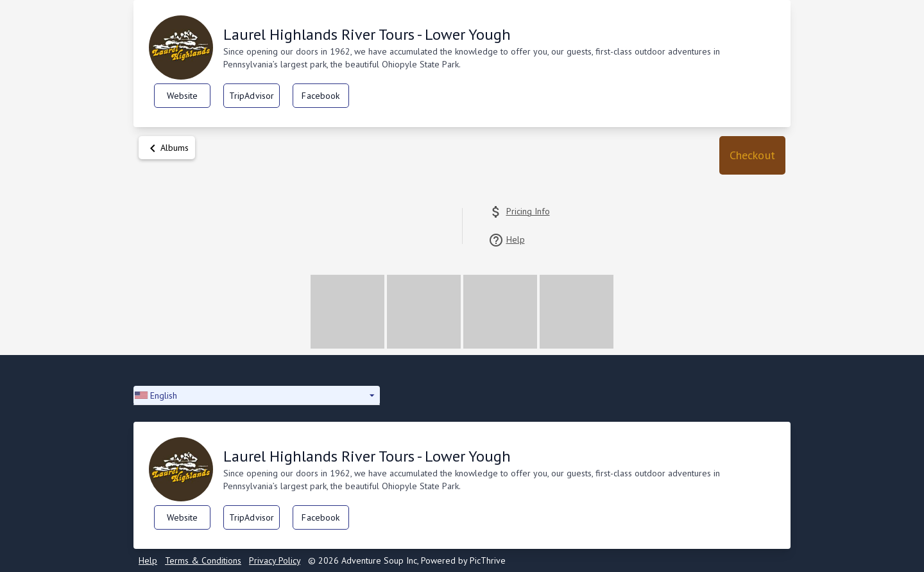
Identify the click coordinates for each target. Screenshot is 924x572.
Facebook (321, 96)
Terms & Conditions (203, 560)
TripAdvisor (252, 96)
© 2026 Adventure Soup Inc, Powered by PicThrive (407, 560)
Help (148, 560)
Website (183, 96)
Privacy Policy (275, 560)
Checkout (752, 155)
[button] (752, 155)
